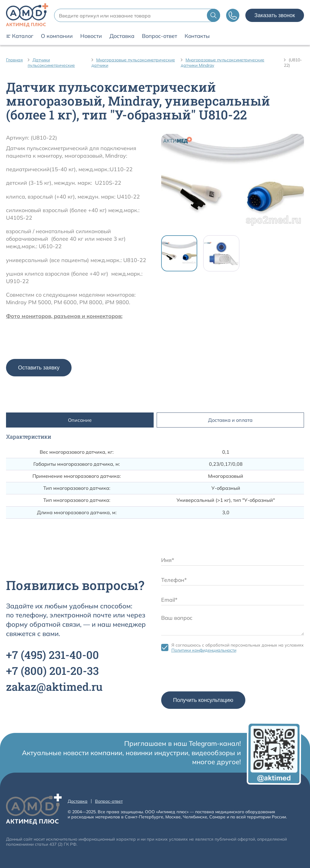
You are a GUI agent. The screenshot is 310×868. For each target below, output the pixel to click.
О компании (57, 36)
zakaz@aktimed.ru (54, 687)
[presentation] (207, 674)
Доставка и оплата (230, 420)
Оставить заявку (39, 368)
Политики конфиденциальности (204, 650)
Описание (80, 420)
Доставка (122, 36)
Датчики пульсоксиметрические (51, 63)
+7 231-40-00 (52, 655)
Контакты (197, 36)
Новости (91, 36)
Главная (14, 60)
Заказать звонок (275, 15)
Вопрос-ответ (160, 36)
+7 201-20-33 (52, 671)
